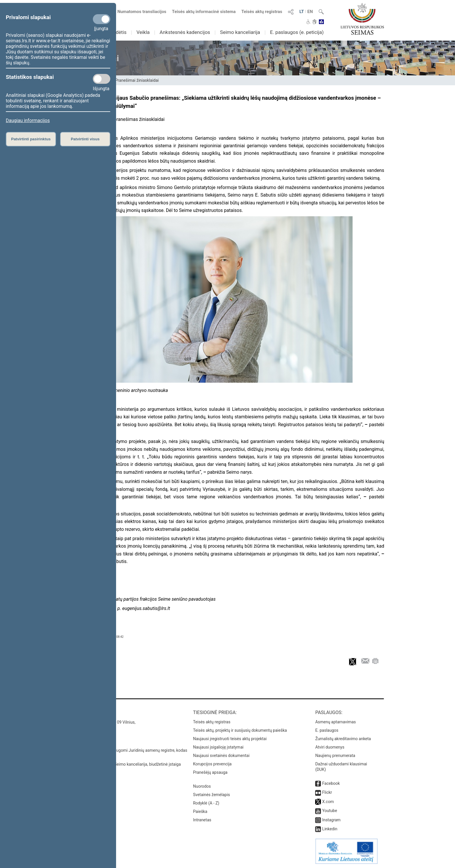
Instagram (331, 820)
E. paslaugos (327, 730)
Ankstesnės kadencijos (185, 32)
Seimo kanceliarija (240, 32)
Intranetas (202, 820)
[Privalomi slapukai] (102, 19)
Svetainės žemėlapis (211, 795)
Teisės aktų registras (262, 12)
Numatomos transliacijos (138, 12)
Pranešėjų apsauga (210, 772)
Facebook (331, 783)
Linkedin (330, 829)
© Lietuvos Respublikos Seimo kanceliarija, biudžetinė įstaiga (126, 764)
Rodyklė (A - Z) (206, 803)
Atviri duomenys (330, 747)
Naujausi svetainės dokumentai (221, 756)
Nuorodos (202, 786)
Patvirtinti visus (85, 139)
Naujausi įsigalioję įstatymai (218, 747)
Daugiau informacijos (28, 120)
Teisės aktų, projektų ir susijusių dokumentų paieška (240, 730)
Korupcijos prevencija (212, 764)
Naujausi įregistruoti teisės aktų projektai (230, 739)
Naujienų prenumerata (335, 756)
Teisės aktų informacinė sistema (204, 12)
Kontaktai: (84, 712)
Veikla (143, 32)
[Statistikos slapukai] (102, 79)
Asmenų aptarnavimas (335, 722)
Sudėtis (119, 32)
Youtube (329, 811)
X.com (328, 802)
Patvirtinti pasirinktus (31, 139)
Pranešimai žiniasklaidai (137, 80)
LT (302, 12)
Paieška (200, 811)
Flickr (327, 792)
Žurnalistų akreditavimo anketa (343, 739)
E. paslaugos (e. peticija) (297, 32)
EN (310, 12)
